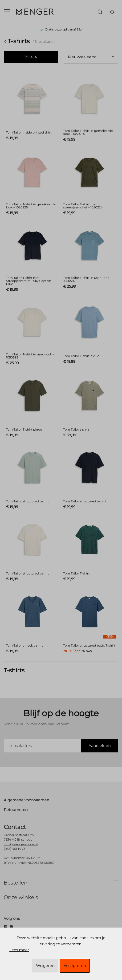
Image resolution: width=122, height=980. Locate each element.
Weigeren (45, 966)
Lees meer (19, 950)
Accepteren (75, 966)
